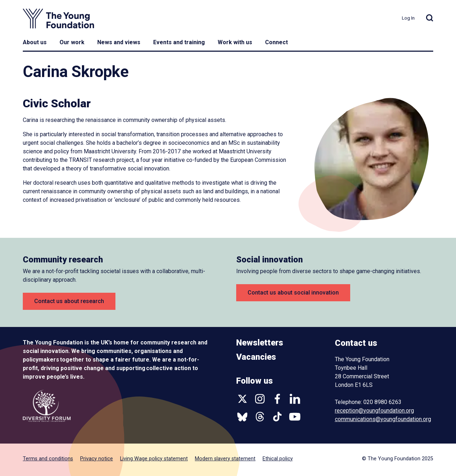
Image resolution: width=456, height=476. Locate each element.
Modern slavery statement (225, 459)
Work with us (235, 42)
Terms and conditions (48, 459)
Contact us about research (69, 301)
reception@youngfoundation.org (374, 411)
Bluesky (242, 417)
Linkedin (295, 399)
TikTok (277, 417)
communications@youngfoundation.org (383, 419)
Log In (408, 18)
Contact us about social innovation (293, 293)
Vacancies (256, 357)
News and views (119, 42)
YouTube (295, 417)
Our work (72, 42)
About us (35, 42)
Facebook (277, 399)
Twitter (242, 399)
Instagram (260, 399)
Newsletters (260, 343)
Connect (276, 42)
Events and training (179, 42)
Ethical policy (278, 459)
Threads (260, 417)
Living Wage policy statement (154, 459)
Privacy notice (97, 459)
